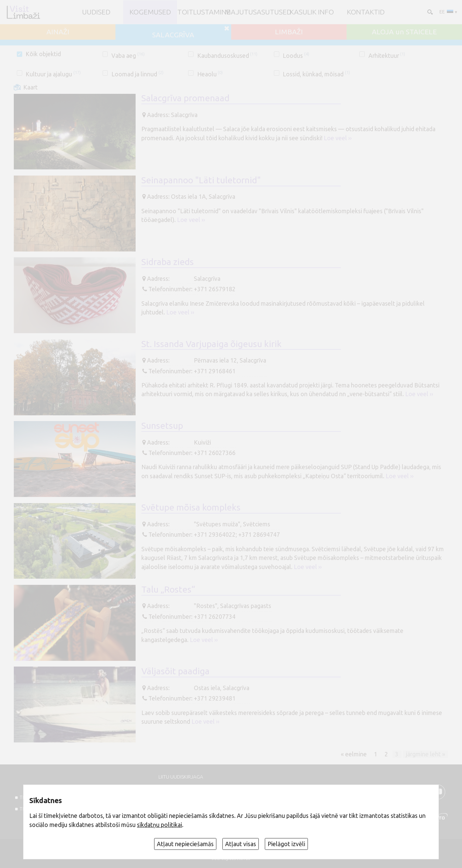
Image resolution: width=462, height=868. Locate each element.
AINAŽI (58, 32)
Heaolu (210, 74)
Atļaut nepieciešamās (185, 844)
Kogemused (150, 12)
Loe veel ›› (338, 138)
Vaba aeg (128, 56)
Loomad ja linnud (137, 74)
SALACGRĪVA (173, 35)
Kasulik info (312, 12)
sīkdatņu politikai (159, 825)
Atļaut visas (241, 844)
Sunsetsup (162, 425)
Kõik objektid (43, 54)
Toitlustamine (204, 12)
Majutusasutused (258, 12)
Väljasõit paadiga (175, 671)
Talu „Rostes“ (168, 589)
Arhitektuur (387, 56)
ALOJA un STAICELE (404, 32)
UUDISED (96, 12)
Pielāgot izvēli (286, 844)
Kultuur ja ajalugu (53, 74)
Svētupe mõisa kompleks (191, 507)
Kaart (30, 87)
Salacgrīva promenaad (185, 98)
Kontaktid (366, 12)
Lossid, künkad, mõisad (316, 74)
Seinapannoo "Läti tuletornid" (201, 180)
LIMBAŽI (289, 32)
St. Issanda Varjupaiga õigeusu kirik (211, 344)
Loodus (296, 56)
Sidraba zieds (168, 262)
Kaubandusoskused (227, 56)
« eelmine (354, 754)
